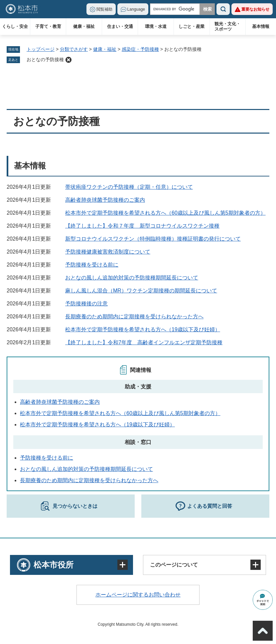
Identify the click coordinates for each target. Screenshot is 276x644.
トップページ (41, 49)
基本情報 (261, 26)
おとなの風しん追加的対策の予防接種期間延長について (132, 278)
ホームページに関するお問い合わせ (138, 595)
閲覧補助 (104, 9)
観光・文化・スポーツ (227, 26)
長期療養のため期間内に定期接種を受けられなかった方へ (134, 317)
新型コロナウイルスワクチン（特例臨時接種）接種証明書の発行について (153, 239)
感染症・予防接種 (140, 49)
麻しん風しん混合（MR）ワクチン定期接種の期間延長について (141, 291)
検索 (223, 9)
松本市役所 (54, 565)
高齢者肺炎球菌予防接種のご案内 (105, 200)
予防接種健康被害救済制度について (108, 252)
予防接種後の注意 (86, 304)
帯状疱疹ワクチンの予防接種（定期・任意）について (129, 187)
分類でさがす (74, 49)
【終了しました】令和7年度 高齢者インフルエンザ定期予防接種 (144, 342)
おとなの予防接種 (45, 59)
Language (136, 9)
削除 (69, 60)
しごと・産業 (192, 26)
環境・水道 (156, 26)
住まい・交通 (120, 26)
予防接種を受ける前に (92, 265)
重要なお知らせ (255, 9)
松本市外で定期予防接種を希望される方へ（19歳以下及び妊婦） (143, 329)
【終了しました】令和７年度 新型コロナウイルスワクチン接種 (142, 226)
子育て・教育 (48, 26)
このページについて (174, 565)
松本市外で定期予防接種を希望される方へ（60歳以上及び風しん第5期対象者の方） (165, 213)
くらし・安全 (15, 26)
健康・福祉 (84, 26)
